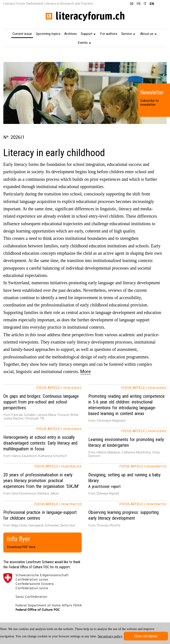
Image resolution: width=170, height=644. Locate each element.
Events (84, 43)
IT (145, 4)
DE (132, 4)
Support (88, 34)
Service (128, 34)
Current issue (22, 34)
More (85, 372)
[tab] (42, 405)
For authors (109, 34)
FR (139, 4)
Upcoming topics (48, 34)
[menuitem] (22, 34)
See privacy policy (110, 636)
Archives (71, 34)
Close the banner (146, 636)
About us (148, 34)
